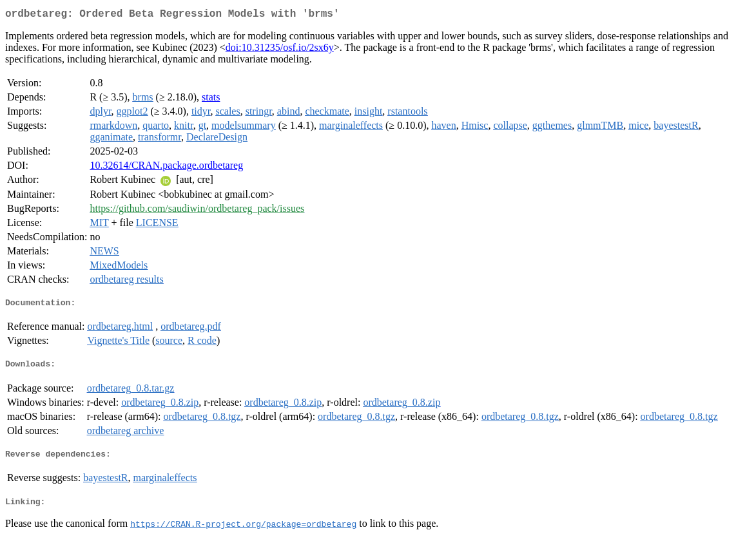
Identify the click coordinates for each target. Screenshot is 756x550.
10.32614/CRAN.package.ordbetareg (166, 168)
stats (211, 100)
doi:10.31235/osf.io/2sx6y (280, 50)
